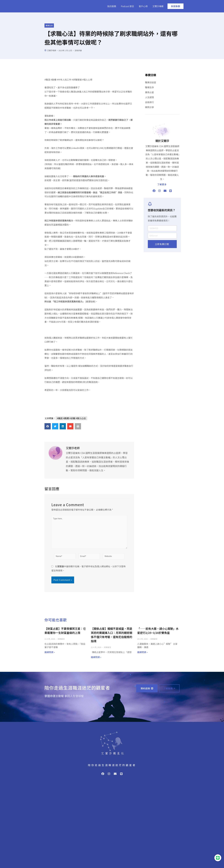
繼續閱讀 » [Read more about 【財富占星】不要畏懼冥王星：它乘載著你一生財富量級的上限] (50, 653)
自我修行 (149, 102)
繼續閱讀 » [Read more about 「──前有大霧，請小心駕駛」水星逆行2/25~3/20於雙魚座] (142, 653)
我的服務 (112, 6)
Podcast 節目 (127, 6)
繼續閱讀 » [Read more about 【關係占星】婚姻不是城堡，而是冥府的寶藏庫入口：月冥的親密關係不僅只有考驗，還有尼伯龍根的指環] (96, 658)
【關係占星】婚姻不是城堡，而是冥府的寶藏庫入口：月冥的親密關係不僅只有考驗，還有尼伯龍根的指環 (112, 635)
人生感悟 (149, 97)
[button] (48, 426)
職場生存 (49, 25)
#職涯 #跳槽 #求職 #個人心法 (71, 418)
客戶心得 (143, 6)
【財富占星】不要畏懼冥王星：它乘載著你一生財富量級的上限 (65, 631)
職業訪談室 (151, 82)
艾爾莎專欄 (158, 6)
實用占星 (149, 92)
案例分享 (149, 107)
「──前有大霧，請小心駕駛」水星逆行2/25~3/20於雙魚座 (158, 631)
